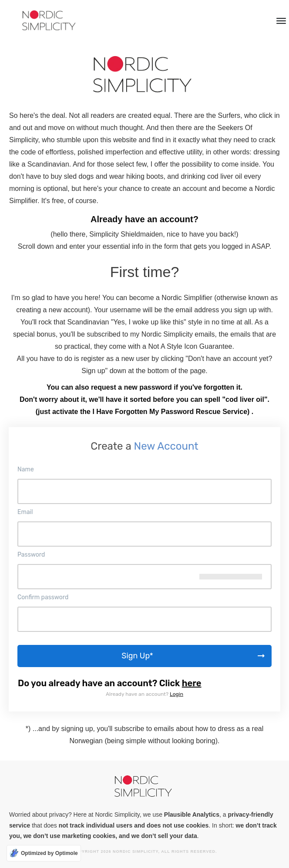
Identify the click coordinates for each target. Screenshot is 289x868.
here (192, 683)
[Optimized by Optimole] (44, 853)
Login (176, 694)
